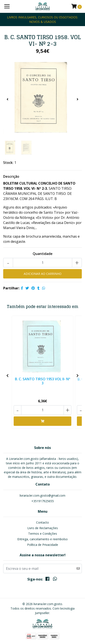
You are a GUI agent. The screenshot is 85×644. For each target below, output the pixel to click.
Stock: (8, 163)
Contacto (42, 522)
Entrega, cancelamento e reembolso (42, 539)
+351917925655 (43, 501)
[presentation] (7, 99)
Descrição (11, 176)
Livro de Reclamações (43, 528)
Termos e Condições (43, 534)
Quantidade (43, 254)
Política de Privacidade (43, 545)
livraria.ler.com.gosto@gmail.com (42, 495)
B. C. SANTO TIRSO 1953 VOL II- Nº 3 (43, 381)
